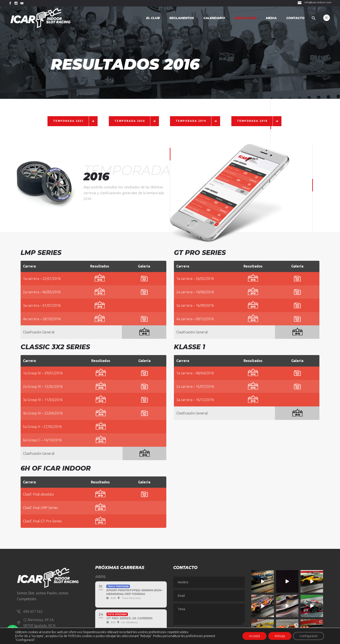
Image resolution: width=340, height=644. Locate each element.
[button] (13, 631)
